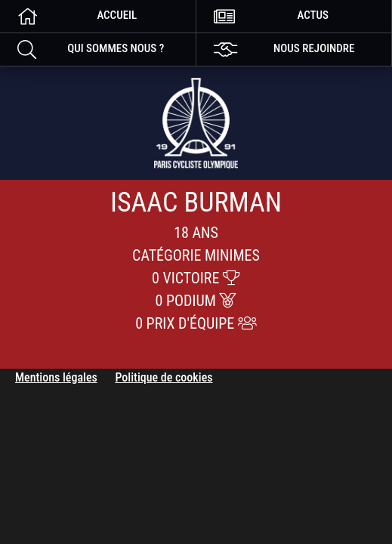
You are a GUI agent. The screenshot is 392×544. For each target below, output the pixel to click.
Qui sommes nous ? (82, 49)
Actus (262, 15)
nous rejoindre (276, 49)
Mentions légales (56, 377)
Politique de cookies (164, 377)
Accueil (68, 15)
